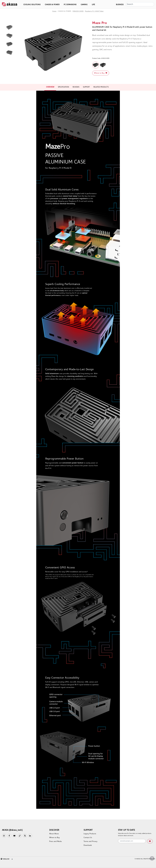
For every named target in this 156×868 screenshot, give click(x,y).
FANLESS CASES (78, 11)
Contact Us (88, 838)
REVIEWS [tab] (76, 87)
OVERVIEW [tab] (50, 87)
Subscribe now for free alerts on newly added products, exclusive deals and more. (135, 835)
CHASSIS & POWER (52, 5)
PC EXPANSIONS (70, 5)
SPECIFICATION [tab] (63, 87)
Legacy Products (90, 834)
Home (54, 11)
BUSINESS (120, 5)
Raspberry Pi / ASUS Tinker (94, 11)
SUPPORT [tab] (86, 87)
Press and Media (56, 841)
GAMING (84, 5)
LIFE (93, 5)
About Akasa (54, 834)
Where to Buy (101, 73)
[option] (53, 50)
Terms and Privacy (91, 841)
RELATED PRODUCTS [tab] (101, 87)
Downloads (88, 845)
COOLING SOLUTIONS (32, 5)
